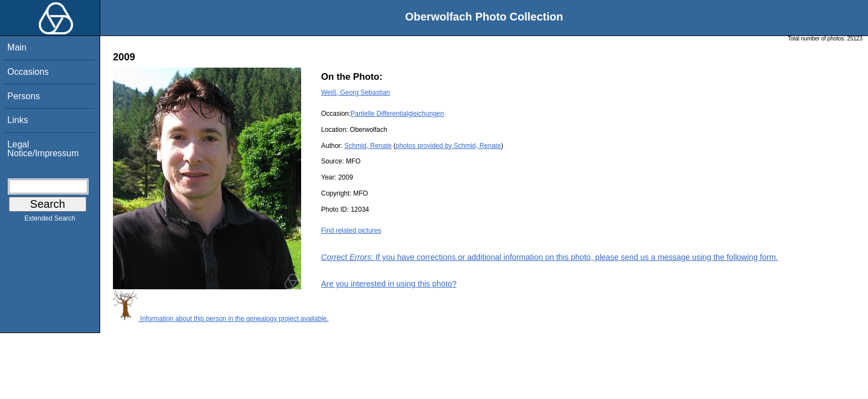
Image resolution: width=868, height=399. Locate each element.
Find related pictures (351, 231)
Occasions (28, 72)
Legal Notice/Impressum (43, 149)
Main (17, 47)
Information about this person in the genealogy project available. (221, 319)
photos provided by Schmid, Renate (448, 146)
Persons (24, 96)
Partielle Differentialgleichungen (397, 114)
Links (17, 120)
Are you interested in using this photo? (389, 284)
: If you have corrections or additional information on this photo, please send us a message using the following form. (550, 257)
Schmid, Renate (368, 146)
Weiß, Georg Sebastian (356, 93)
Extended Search (50, 221)
